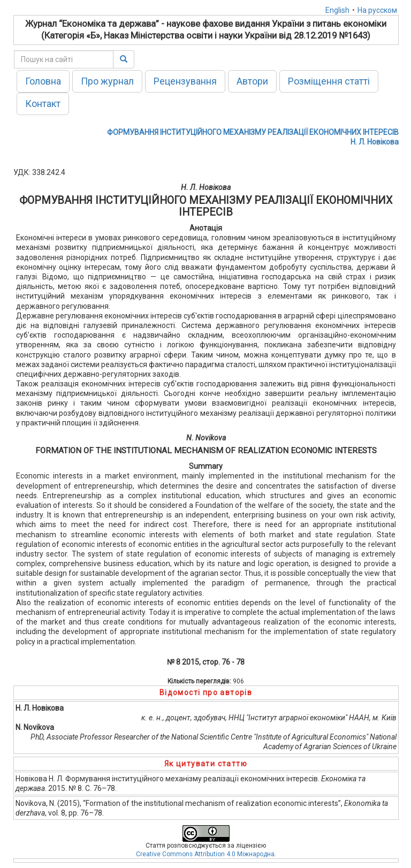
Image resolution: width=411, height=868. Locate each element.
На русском (377, 10)
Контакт (43, 104)
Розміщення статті (329, 81)
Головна (43, 81)
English (337, 10)
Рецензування (185, 81)
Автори (252, 81)
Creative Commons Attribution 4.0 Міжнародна (205, 854)
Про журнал (107, 81)
